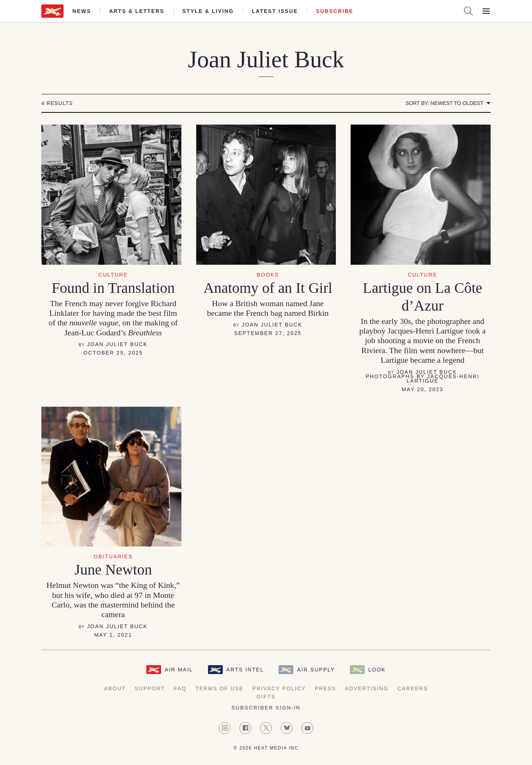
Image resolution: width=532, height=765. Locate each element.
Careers (413, 688)
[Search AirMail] (468, 11)
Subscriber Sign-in (266, 708)
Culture (113, 275)
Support (150, 688)
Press (325, 688)
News (82, 11)
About (115, 688)
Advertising (367, 688)
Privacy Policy (279, 688)
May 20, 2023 (422, 389)
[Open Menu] (486, 11)
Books (268, 275)
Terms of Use (219, 688)
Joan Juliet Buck (117, 344)
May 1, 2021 (113, 635)
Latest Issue (275, 11)
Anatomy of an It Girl (268, 288)
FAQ (180, 688)
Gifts (266, 697)
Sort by (444, 103)
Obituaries (113, 556)
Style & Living (208, 11)
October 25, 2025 (113, 353)
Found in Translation (113, 288)
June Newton (113, 570)
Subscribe (335, 11)
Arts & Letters (137, 11)
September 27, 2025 (268, 333)
